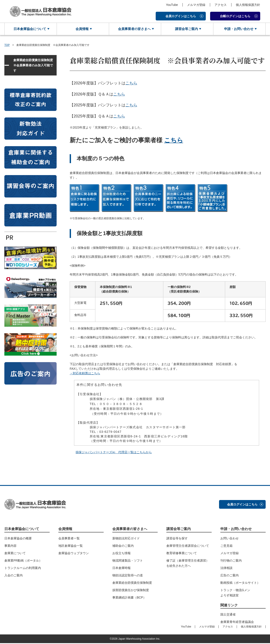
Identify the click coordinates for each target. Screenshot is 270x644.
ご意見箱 (226, 546)
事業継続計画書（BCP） (129, 598)
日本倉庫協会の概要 (18, 539)
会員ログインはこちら (181, 16)
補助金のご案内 (123, 546)
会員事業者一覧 (69, 539)
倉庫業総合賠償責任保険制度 (132, 583)
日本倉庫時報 (121, 569)
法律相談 (226, 569)
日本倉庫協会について (29, 29)
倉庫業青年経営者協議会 (237, 623)
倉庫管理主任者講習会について (188, 546)
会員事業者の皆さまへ (133, 29)
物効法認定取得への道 (128, 576)
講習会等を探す (177, 539)
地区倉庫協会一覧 (71, 546)
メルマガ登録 (196, 5)
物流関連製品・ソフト (128, 561)
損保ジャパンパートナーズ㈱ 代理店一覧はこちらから (114, 453)
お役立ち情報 (121, 554)
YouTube (172, 5)
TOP (7, 46)
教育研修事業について (182, 554)
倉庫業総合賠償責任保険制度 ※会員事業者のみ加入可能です (35, 66)
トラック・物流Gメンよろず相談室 (235, 593)
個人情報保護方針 (248, 5)
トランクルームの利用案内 (23, 569)
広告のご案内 (229, 576)
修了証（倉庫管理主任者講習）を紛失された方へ (188, 564)
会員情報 (81, 29)
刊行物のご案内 (231, 561)
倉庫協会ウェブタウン (74, 554)
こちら (131, 84)
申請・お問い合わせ (238, 29)
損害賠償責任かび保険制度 (131, 591)
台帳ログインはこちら (235, 16)
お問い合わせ (229, 539)
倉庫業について (15, 554)
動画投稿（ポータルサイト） (240, 583)
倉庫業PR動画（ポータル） (23, 561)
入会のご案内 (13, 576)
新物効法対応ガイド (126, 539)
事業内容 (10, 546)
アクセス (221, 5)
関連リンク (229, 606)
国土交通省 (228, 615)
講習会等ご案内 (186, 29)
